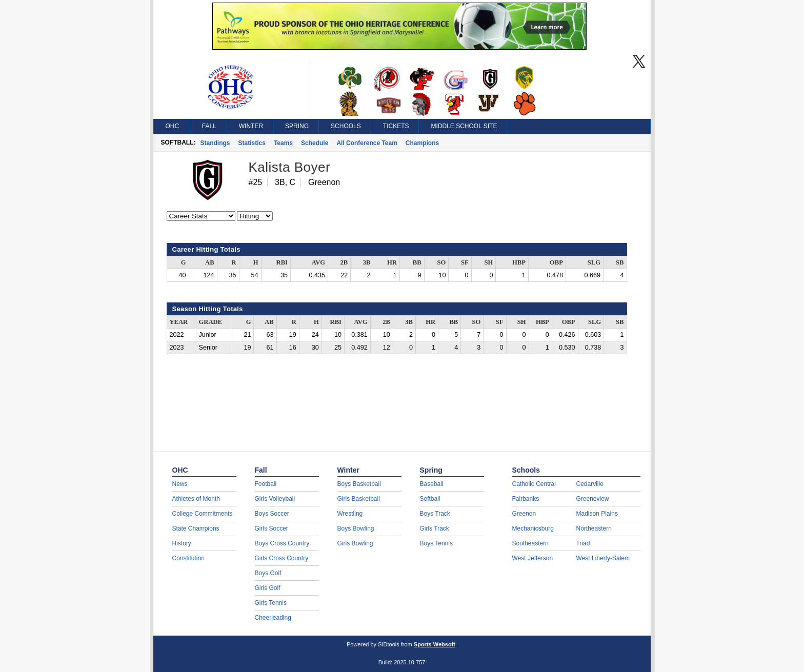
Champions (422, 143)
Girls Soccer (272, 528)
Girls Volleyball (275, 499)
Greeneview (593, 499)
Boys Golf (268, 573)
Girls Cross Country (282, 558)
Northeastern (594, 528)
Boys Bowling (356, 528)
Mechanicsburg (533, 528)
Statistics (252, 143)
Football (266, 484)
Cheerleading (273, 618)
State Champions (196, 528)
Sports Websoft (435, 644)
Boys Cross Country (282, 543)
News (180, 484)
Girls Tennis (271, 603)
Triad (583, 543)
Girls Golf (268, 588)
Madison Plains (597, 514)
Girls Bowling (355, 543)
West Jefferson (533, 558)
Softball (430, 499)
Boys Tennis (436, 543)
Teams (283, 143)
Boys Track (435, 514)
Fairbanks (526, 499)
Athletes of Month (196, 499)
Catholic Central (534, 484)
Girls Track (435, 528)
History (182, 543)
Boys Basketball (359, 484)
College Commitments (203, 514)
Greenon (524, 514)
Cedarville (590, 484)
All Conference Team (367, 143)
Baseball (432, 484)
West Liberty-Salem (603, 558)
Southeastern (530, 543)
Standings (215, 143)
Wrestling (350, 514)
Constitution (188, 558)
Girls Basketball (359, 499)
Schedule (315, 143)
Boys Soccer (272, 514)
